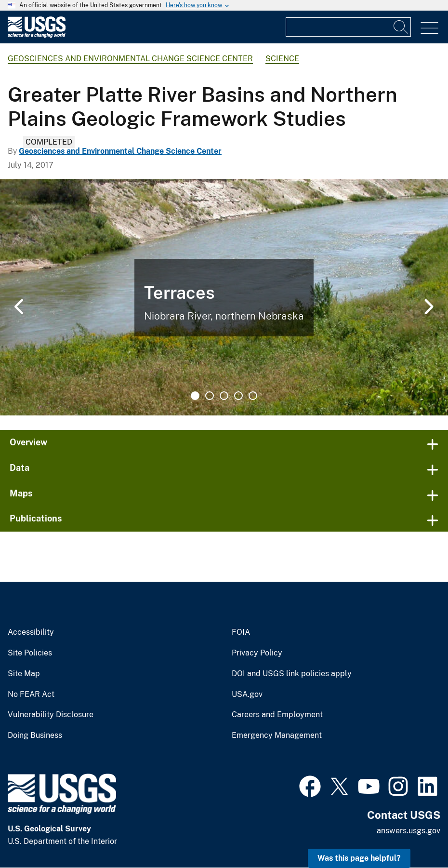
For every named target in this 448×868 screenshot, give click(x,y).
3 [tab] (224, 396)
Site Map (24, 674)
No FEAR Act (31, 694)
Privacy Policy (257, 653)
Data (20, 468)
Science (282, 59)
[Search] (401, 27)
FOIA (241, 632)
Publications (36, 518)
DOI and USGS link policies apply (292, 674)
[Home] (37, 35)
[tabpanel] (224, 297)
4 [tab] (238, 396)
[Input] (348, 27)
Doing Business (35, 735)
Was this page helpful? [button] (359, 858)
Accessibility (31, 632)
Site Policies (30, 653)
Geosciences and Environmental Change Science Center (130, 59)
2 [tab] (210, 396)
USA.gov (247, 694)
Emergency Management (277, 735)
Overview (28, 442)
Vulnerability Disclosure (51, 715)
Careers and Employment (277, 715)
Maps (21, 493)
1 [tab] (195, 396)
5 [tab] (253, 396)
